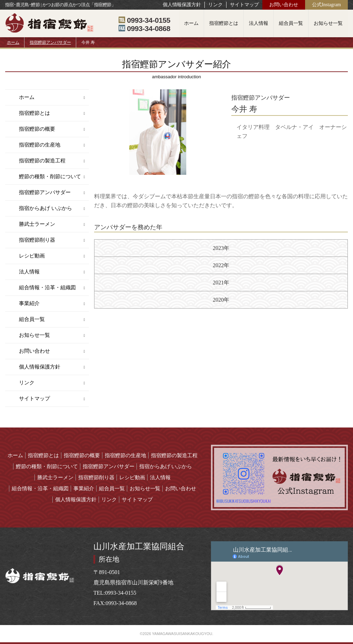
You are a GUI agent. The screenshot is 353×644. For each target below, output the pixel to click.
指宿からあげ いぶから (46, 208)
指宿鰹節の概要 (37, 129)
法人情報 (259, 23)
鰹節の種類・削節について (50, 177)
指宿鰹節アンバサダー (50, 42)
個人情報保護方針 (182, 5)
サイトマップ (244, 5)
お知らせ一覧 (328, 23)
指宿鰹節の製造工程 (42, 161)
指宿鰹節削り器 (37, 240)
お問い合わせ (284, 5)
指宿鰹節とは (224, 23)
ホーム (191, 23)
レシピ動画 (32, 256)
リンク (215, 5)
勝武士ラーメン (37, 224)
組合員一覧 (291, 23)
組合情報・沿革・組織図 (47, 288)
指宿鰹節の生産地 (40, 145)
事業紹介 (29, 303)
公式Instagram (326, 5)
